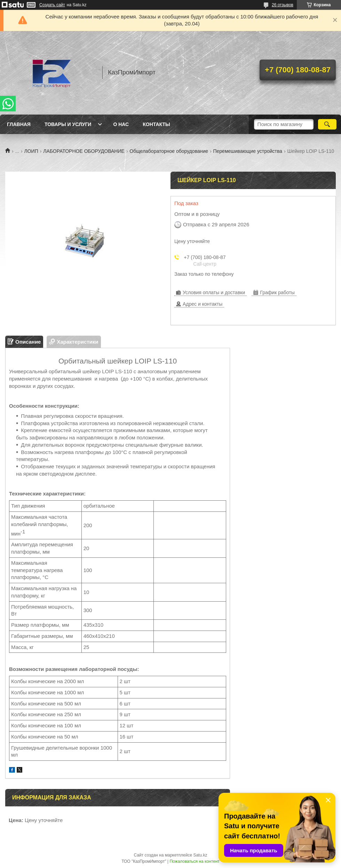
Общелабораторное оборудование (169, 151)
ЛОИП (31, 151)
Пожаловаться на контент (194, 861)
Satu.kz (200, 855)
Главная (19, 124)
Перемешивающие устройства (248, 151)
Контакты (156, 124)
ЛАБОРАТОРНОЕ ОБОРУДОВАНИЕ (84, 151)
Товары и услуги (68, 124)
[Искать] (327, 124)
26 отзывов (283, 5)
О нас (121, 124)
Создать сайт (52, 5)
